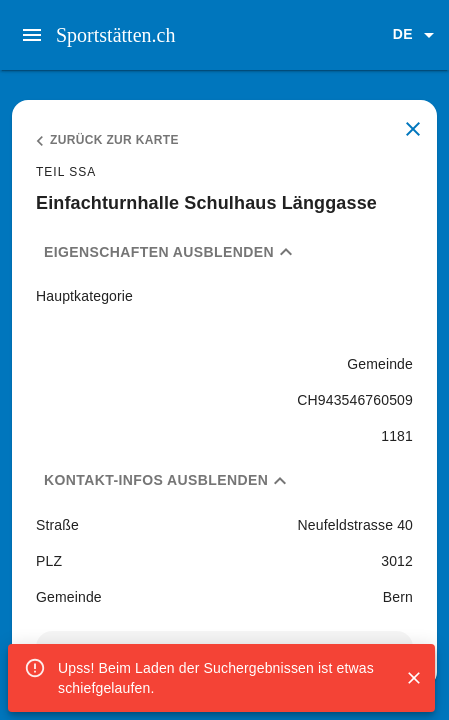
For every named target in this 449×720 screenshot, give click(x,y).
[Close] (414, 678)
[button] (417, 35)
